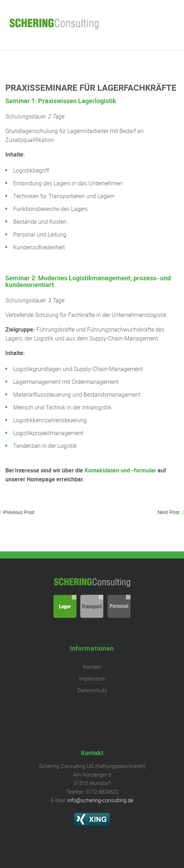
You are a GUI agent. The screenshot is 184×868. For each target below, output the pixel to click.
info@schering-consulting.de (100, 800)
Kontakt (92, 667)
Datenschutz (92, 690)
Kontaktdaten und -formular (120, 470)
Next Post (169, 512)
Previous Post (19, 512)
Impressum (92, 678)
